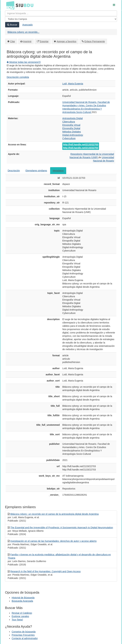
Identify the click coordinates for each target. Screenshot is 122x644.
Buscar (12, 25)
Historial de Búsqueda (23, 598)
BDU (9, 5)
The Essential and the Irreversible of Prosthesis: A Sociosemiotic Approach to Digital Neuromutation (62, 528)
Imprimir (27, 41)
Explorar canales (20, 616)
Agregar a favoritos (66, 41)
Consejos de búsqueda (24, 632)
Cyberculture (69, 138)
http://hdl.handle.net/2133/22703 (81, 145)
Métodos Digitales (72, 132)
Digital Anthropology (73, 135)
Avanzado (27, 25)
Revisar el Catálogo (22, 613)
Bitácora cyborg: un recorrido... (23, 32)
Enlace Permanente (95, 41)
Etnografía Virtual (71, 125)
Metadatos (58, 171)
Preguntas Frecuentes (23, 635)
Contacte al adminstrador (25, 638)
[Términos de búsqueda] (61, 13)
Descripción (14, 171)
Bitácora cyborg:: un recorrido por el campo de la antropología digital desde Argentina (54, 514)
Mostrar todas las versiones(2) (24, 62)
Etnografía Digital (71, 128)
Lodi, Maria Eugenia (73, 84)
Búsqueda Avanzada (22, 601)
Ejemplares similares (36, 171)
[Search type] (61, 19)
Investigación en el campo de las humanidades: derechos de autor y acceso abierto (53, 541)
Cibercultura (69, 122)
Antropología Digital (72, 118)
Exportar (44, 41)
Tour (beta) (17, 620)
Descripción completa (18, 77)
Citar (13, 41)
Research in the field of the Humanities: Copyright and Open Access (45, 571)
